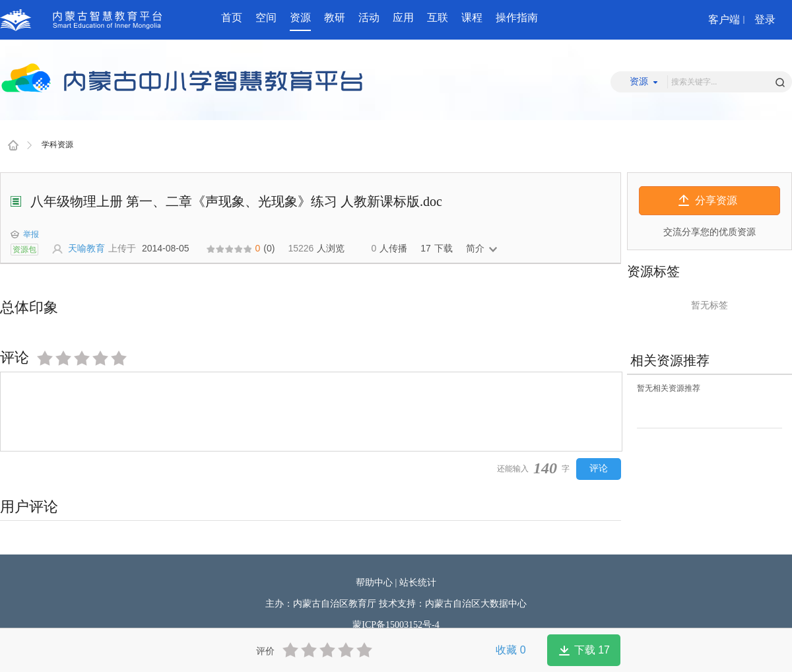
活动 (369, 17)
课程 (472, 17)
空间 (266, 17)
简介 (475, 248)
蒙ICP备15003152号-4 (396, 625)
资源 (300, 17)
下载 (592, 650)
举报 (25, 234)
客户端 (724, 19)
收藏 (511, 650)
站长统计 (418, 583)
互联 (438, 17)
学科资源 (57, 145)
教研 (335, 17)
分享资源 (716, 200)
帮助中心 (374, 583)
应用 (403, 17)
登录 (765, 19)
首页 (232, 17)
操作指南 (517, 17)
